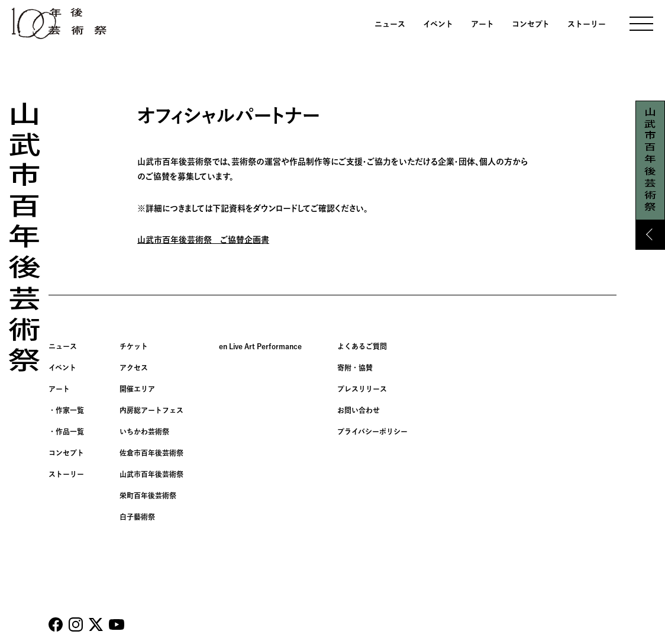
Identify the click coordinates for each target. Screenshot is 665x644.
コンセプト (531, 24)
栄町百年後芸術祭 (148, 495)
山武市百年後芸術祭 (151, 474)
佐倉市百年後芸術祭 (151, 453)
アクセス (134, 368)
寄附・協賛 (355, 368)
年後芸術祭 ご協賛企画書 (220, 240)
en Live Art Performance (260, 346)
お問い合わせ (359, 410)
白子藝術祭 (137, 517)
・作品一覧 (66, 432)
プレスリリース (362, 389)
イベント (438, 24)
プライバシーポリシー (372, 432)
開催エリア (137, 389)
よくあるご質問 (362, 346)
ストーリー (587, 24)
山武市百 (154, 240)
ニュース (390, 24)
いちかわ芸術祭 (144, 432)
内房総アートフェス (151, 410)
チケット (134, 346)
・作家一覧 (66, 410)
